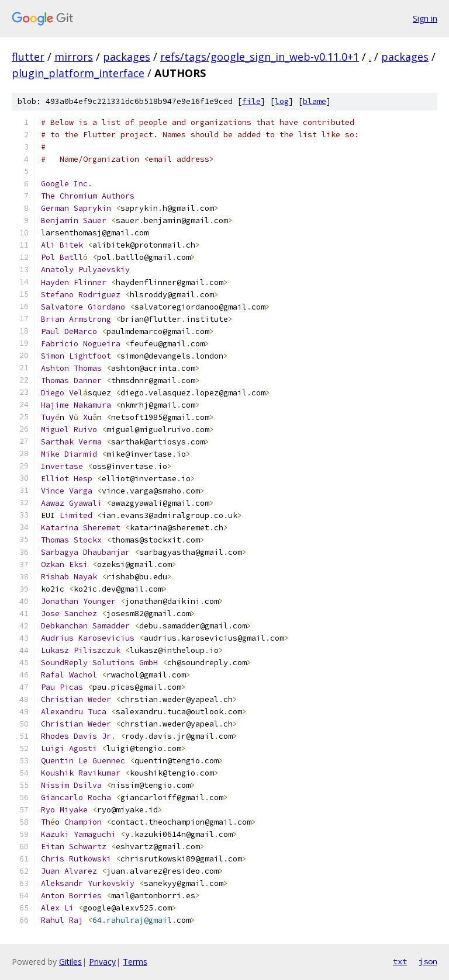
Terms (135, 962)
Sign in (425, 18)
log (282, 101)
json (428, 961)
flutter (28, 57)
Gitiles (70, 962)
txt (400, 961)
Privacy (102, 962)
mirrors (74, 57)
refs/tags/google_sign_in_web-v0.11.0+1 (260, 57)
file (251, 101)
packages (127, 57)
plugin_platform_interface (78, 73)
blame (315, 101)
